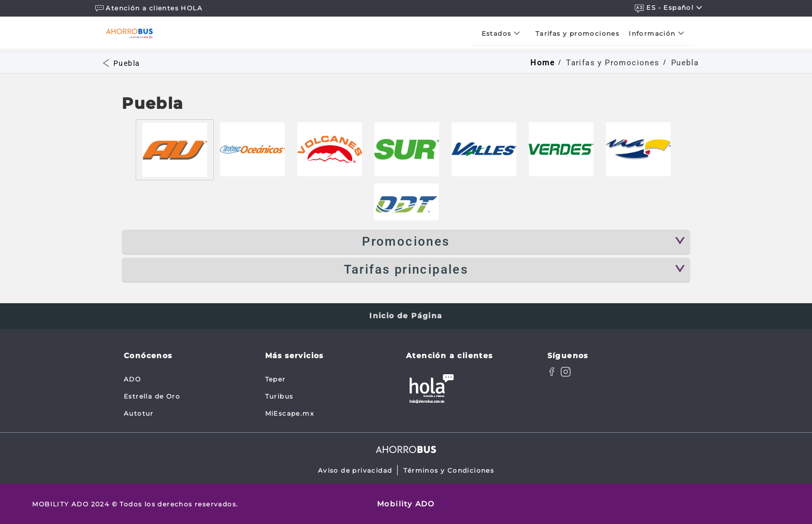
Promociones (406, 242)
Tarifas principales (406, 270)
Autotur (139, 413)
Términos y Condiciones (449, 470)
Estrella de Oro (152, 396)
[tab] (175, 150)
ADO (132, 379)
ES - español (669, 8)
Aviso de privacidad (355, 470)
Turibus (279, 396)
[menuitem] (504, 33)
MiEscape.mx (289, 413)
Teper (275, 379)
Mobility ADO (406, 504)
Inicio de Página (406, 316)
